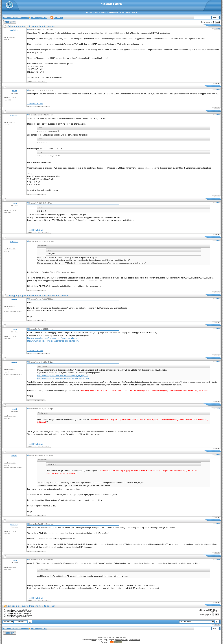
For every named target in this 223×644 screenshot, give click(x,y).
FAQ (97, 12)
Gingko (14, 299)
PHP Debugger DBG (39, 18)
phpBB (93, 640)
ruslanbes (14, 30)
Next (218, 22)
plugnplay (14, 525)
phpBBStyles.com (121, 640)
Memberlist (113, 12)
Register (89, 12)
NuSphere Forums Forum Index (16, 18)
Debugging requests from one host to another (31, 606)
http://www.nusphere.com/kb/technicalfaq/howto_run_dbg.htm (53, 338)
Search (104, 12)
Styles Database (134, 640)
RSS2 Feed (57, 18)
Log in (135, 12)
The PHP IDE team (35, 104)
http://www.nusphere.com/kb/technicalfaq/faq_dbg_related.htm (53, 341)
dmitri (14, 91)
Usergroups (125, 12)
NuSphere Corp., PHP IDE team (115, 637)
